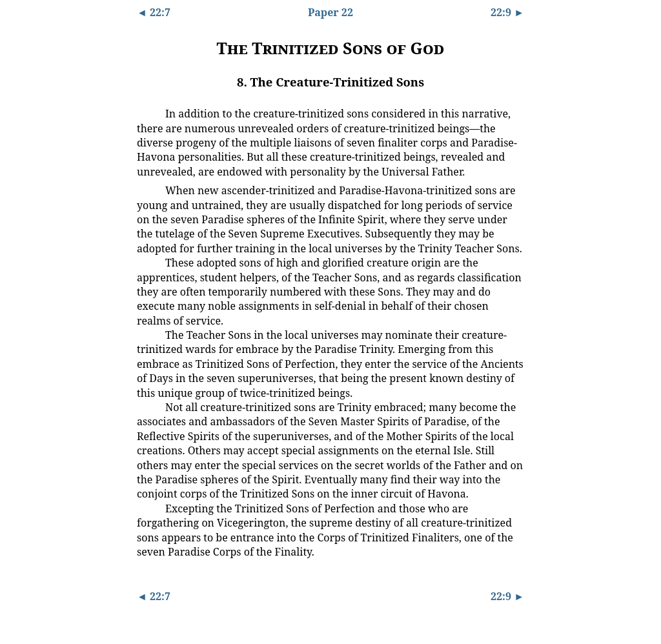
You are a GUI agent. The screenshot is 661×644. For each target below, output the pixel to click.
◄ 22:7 (154, 12)
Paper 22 (330, 12)
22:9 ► (507, 12)
